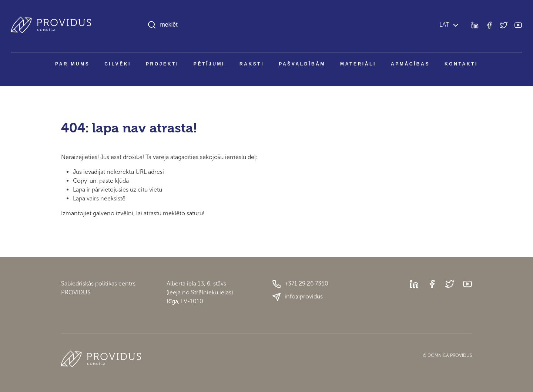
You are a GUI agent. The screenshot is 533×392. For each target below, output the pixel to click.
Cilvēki (118, 64)
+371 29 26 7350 (300, 284)
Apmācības (410, 64)
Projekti (162, 64)
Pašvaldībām (302, 64)
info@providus (297, 297)
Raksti (252, 64)
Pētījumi (209, 64)
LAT (443, 25)
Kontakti (461, 64)
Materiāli (358, 64)
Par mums (72, 64)
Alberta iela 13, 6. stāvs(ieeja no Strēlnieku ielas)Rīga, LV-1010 (200, 292)
